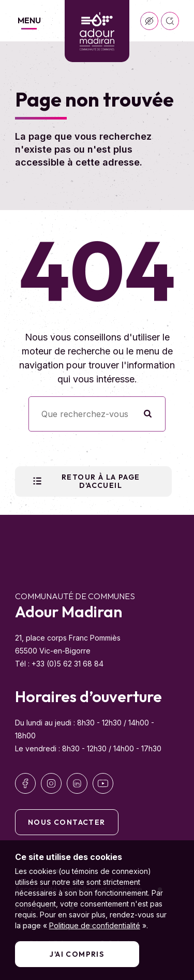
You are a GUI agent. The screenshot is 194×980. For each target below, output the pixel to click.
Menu (29, 20)
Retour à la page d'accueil (86, 481)
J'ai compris (77, 954)
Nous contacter (67, 822)
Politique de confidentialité (95, 925)
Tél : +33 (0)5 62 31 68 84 (59, 664)
